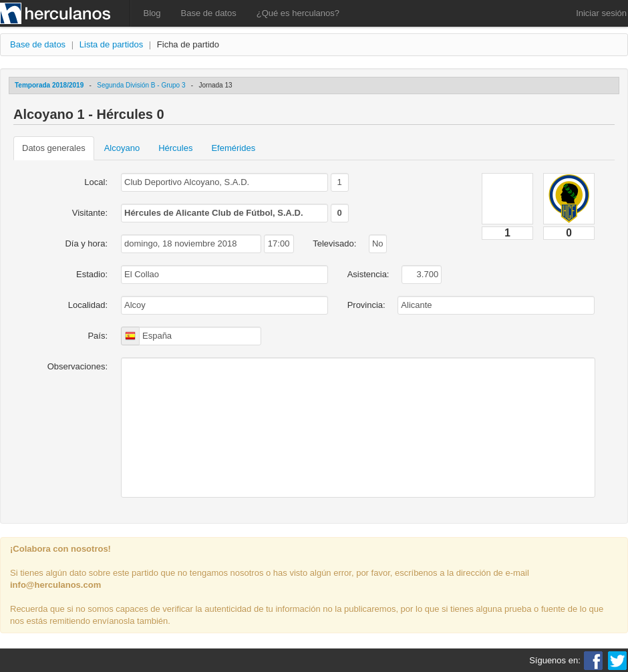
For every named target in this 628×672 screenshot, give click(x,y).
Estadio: (92, 274)
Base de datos (209, 13)
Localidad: (88, 305)
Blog (152, 13)
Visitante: (90, 213)
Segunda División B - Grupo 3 (141, 85)
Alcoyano (122, 148)
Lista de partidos (111, 44)
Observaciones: (77, 366)
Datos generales (54, 148)
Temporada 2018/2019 (49, 85)
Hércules (175, 148)
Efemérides (233, 148)
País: (98, 336)
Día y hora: (86, 243)
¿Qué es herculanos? (298, 13)
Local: (96, 182)
